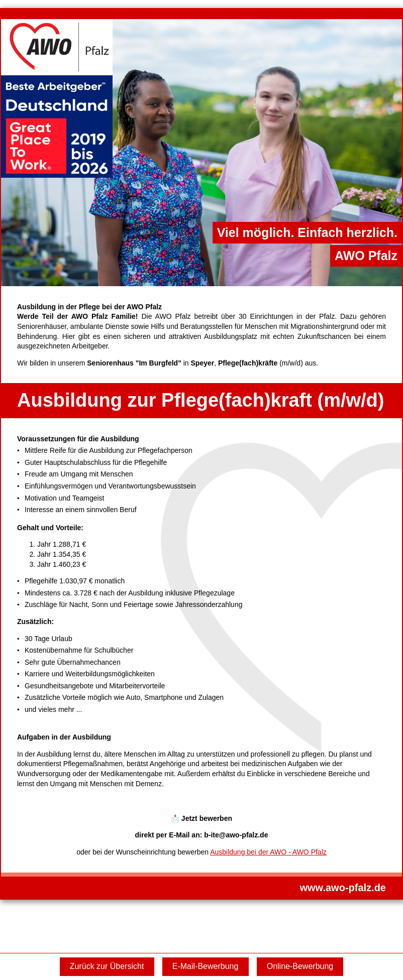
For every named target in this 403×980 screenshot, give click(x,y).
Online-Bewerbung (300, 966)
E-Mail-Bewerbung (206, 966)
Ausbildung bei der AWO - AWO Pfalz (268, 852)
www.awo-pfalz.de (343, 888)
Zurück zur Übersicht (107, 966)
